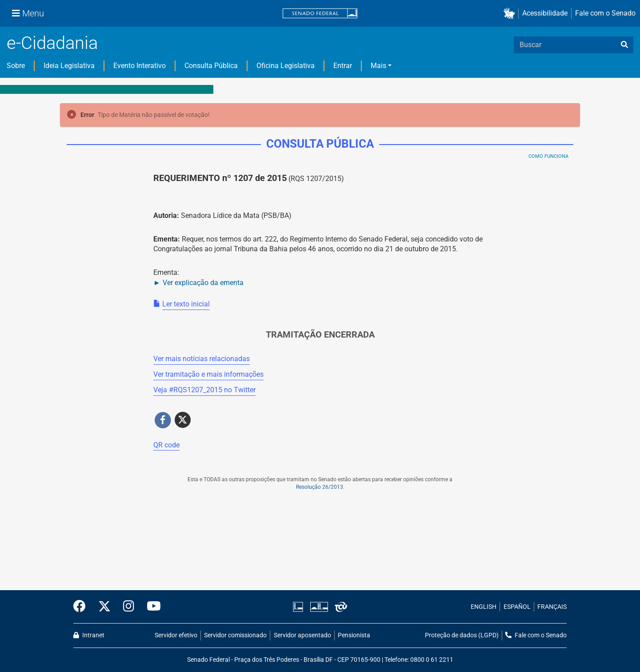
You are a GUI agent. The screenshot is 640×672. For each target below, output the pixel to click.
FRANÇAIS (552, 607)
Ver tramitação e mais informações (208, 374)
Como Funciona (548, 156)
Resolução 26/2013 (320, 487)
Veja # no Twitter (204, 390)
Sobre (16, 66)
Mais (378, 66)
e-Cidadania (52, 43)
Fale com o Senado (605, 13)
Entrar (343, 66)
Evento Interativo (140, 66)
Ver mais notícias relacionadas (202, 359)
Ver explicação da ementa (203, 283)
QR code (166, 445)
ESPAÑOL (517, 607)
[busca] (624, 45)
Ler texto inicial (186, 304)
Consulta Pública (211, 66)
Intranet (89, 635)
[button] (511, 14)
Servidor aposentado (302, 635)
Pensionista (354, 635)
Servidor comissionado (235, 635)
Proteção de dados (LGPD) (462, 635)
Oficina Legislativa (286, 66)
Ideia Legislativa (69, 66)
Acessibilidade (545, 13)
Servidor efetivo (176, 635)
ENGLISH (484, 607)
